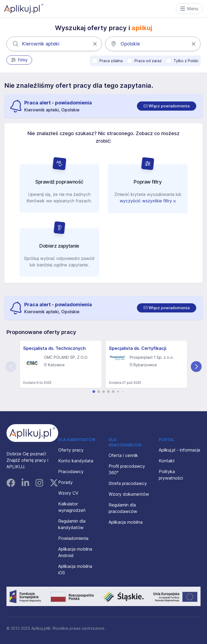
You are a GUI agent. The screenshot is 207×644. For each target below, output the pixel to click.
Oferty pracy (71, 450)
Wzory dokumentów (129, 494)
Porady (65, 482)
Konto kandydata (76, 461)
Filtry (19, 60)
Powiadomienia (73, 538)
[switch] (167, 106)
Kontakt (167, 461)
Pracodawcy (71, 471)
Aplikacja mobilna (126, 522)
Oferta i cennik (123, 455)
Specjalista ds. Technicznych (54, 348)
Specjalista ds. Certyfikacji (138, 348)
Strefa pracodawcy (128, 483)
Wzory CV (68, 493)
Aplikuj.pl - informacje (180, 450)
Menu (189, 9)
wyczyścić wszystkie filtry (148, 201)
